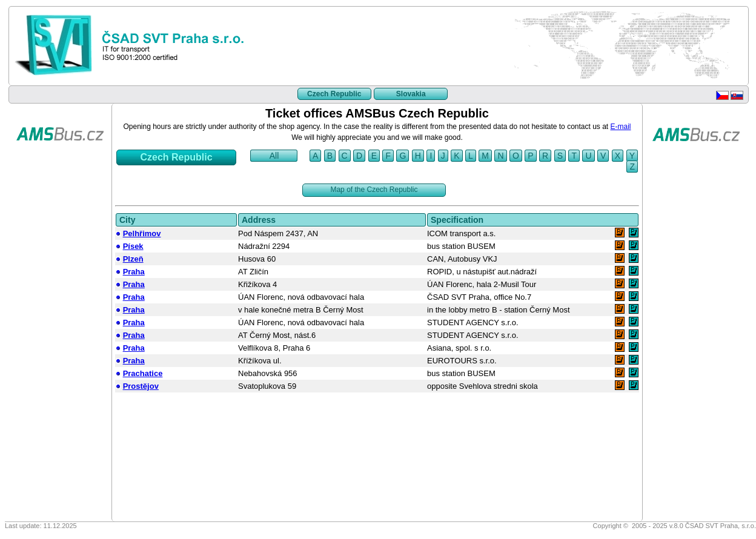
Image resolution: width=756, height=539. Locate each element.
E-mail (621, 127)
